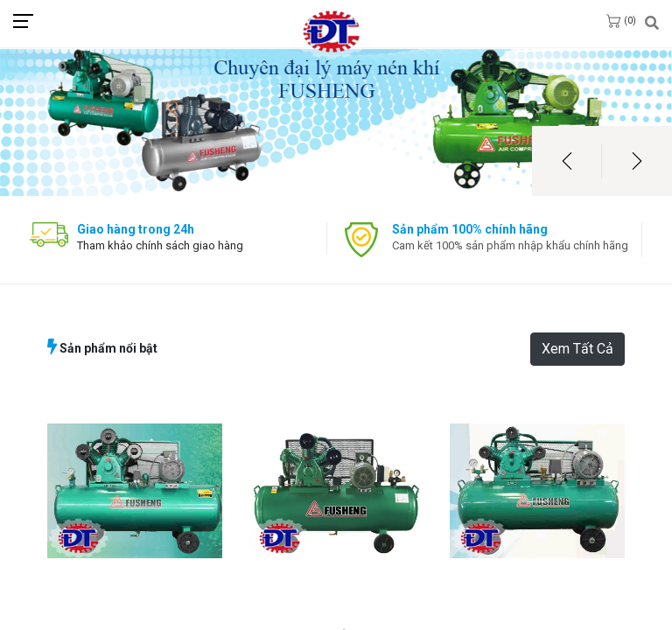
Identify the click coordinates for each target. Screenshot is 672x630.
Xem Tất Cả (577, 349)
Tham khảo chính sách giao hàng (160, 245)
